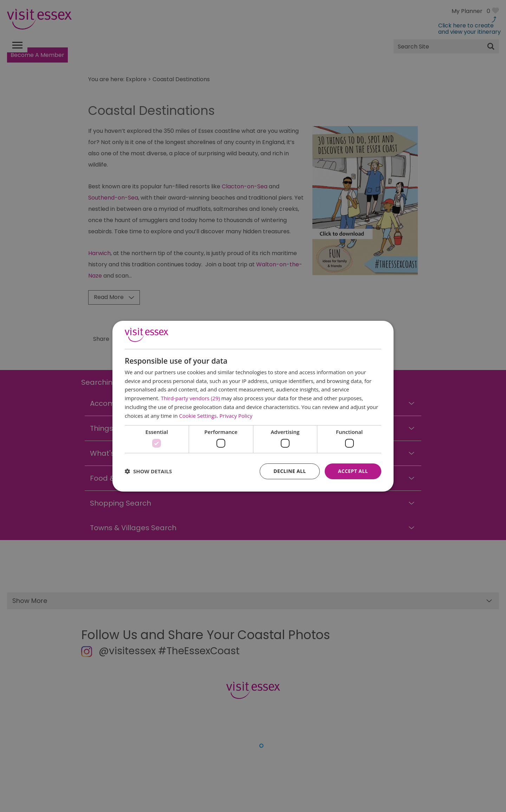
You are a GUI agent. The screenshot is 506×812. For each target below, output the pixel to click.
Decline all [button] (290, 471)
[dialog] (253, 406)
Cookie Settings (198, 416)
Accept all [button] (353, 471)
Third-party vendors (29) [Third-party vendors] (190, 398)
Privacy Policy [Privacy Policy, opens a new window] (236, 416)
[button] (148, 471)
